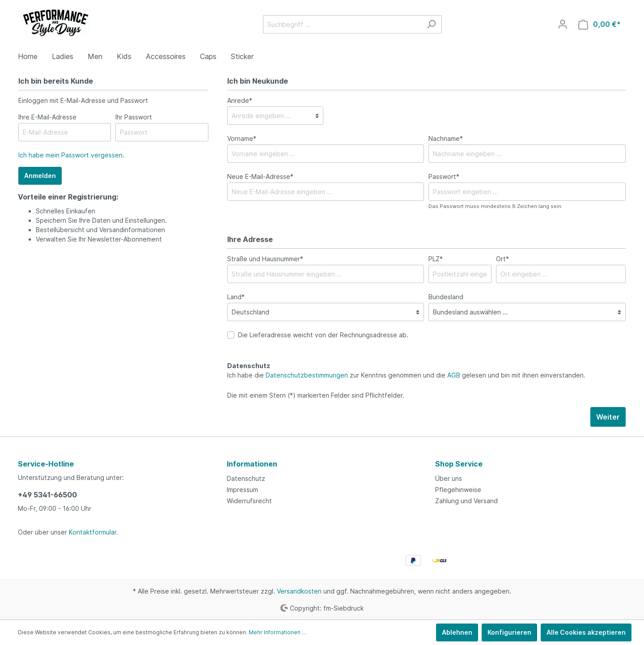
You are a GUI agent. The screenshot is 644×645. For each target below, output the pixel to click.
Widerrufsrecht (249, 501)
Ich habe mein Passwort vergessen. (71, 155)
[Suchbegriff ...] (342, 24)
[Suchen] (431, 24)
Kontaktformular (93, 532)
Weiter (608, 417)
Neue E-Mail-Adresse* (260, 176)
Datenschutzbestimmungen (307, 375)
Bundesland (446, 297)
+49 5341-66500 (47, 495)
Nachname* (446, 138)
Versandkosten (299, 591)
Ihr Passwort (134, 117)
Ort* (502, 259)
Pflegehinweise (458, 490)
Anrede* (240, 100)
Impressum (242, 490)
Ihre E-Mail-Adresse (47, 117)
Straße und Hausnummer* (265, 259)
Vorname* (242, 138)
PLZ (436, 259)
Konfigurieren (509, 632)
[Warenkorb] (600, 24)
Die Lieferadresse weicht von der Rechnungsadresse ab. (323, 335)
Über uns (449, 478)
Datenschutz (246, 478)
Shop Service (459, 464)
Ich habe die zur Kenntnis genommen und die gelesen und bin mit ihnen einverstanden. (406, 375)
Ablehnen (457, 632)
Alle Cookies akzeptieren (586, 632)
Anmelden (40, 176)
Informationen (252, 464)
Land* (236, 297)
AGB (454, 375)
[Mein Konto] (563, 24)
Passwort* (444, 176)
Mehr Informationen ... (277, 632)
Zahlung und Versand (466, 501)
